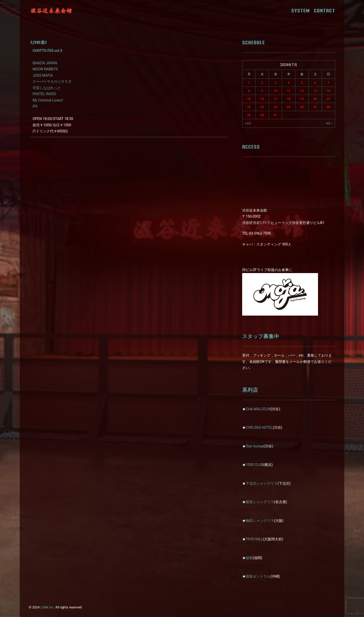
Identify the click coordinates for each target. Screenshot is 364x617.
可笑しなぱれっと (47, 88)
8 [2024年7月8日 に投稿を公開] (249, 91)
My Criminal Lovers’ (48, 100)
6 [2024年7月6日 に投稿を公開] (315, 83)
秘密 (249, 558)
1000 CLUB (254, 465)
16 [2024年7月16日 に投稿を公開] (262, 99)
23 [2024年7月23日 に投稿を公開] (262, 107)
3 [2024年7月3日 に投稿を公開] (275, 83)
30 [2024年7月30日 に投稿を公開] (262, 115)
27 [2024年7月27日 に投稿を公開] (315, 107)
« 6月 (248, 123)
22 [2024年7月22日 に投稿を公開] (249, 107)
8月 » (329, 123)
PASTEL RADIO (44, 94)
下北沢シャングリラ (262, 483)
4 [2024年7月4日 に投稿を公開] (289, 83)
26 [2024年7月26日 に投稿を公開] (302, 107)
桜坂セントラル (258, 576)
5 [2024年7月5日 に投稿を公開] (302, 83)
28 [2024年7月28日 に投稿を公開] (328, 107)
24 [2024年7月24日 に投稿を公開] (276, 107)
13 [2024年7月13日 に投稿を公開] (315, 91)
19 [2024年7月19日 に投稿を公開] (302, 99)
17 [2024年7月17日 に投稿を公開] (276, 99)
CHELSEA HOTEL (259, 427)
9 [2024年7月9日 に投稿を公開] (262, 91)
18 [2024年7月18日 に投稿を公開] (289, 99)
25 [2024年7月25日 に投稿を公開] (289, 107)
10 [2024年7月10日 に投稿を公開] (276, 91)
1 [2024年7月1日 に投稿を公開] (249, 83)
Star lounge (255, 446)
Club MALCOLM (258, 409)
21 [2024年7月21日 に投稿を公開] (328, 99)
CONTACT (325, 11)
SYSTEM (302, 11)
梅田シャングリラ (260, 521)
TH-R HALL (254, 539)
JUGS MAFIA (43, 75)
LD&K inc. (48, 607)
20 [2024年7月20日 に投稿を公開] (315, 99)
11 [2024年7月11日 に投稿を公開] (289, 91)
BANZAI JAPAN (45, 63)
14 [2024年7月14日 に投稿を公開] (328, 91)
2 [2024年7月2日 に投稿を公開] (262, 83)
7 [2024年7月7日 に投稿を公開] (328, 83)
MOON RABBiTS (45, 69)
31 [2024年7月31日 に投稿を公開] (276, 115)
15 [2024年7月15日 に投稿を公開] (249, 99)
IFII (35, 106)
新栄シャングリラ (260, 502)
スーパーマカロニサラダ (52, 81)
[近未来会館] (52, 11)
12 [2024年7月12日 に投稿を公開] (302, 91)
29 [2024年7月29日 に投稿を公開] (249, 115)
